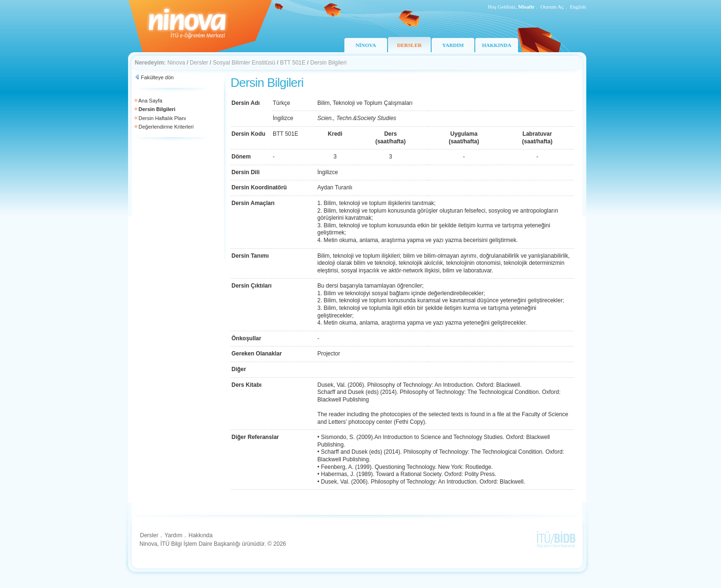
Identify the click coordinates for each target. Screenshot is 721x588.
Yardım (174, 535)
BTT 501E (293, 63)
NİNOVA (365, 45)
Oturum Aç (552, 7)
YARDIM (453, 45)
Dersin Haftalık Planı (162, 118)
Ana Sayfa (150, 101)
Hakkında (200, 535)
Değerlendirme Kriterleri (166, 127)
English (578, 7)
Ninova (176, 63)
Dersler (199, 63)
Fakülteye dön (157, 77)
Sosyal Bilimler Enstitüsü (244, 63)
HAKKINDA (497, 45)
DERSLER (409, 45)
